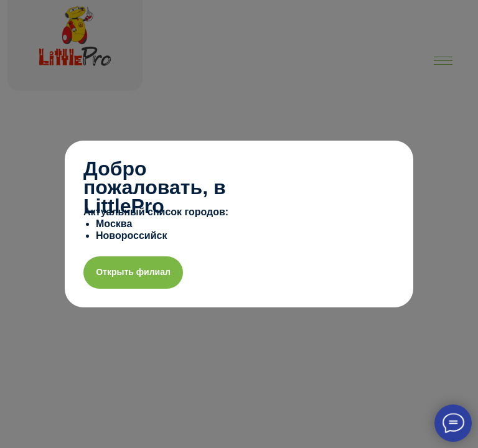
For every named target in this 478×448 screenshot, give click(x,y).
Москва (114, 224)
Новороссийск (131, 236)
